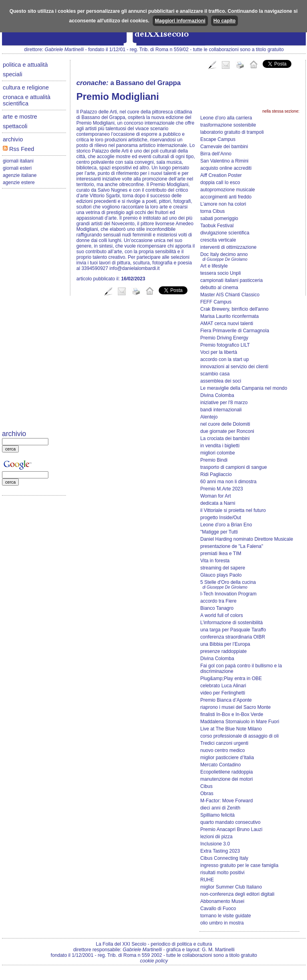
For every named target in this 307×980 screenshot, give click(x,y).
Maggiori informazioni (180, 21)
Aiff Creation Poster (221, 175)
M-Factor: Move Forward (226, 801)
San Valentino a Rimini (224, 161)
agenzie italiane (20, 175)
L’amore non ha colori (223, 204)
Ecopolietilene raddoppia (226, 772)
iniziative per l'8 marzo (224, 403)
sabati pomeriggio (219, 218)
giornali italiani (18, 161)
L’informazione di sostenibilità (231, 623)
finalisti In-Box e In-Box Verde (232, 714)
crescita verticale (218, 240)
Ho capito (224, 21)
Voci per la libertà (219, 352)
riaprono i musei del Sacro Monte (235, 707)
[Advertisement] (34, 310)
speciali (13, 74)
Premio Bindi (214, 460)
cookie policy (154, 961)
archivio (13, 139)
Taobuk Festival (217, 226)
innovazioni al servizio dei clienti (234, 367)
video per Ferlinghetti (223, 693)
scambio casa (215, 374)
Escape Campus (218, 139)
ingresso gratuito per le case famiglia (239, 865)
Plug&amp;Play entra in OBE (231, 678)
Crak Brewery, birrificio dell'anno (234, 309)
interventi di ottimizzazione (228, 247)
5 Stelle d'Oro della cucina (228, 582)
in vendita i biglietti (220, 446)
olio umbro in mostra (222, 923)
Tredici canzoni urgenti (224, 743)
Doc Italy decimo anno (224, 254)
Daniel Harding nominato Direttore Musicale (247, 539)
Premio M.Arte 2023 (222, 489)
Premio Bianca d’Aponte (226, 700)
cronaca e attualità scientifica (27, 100)
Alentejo (209, 417)
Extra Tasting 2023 (220, 851)
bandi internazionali (221, 410)
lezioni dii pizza (216, 837)
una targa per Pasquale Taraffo (233, 630)
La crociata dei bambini (225, 438)
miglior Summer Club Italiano (231, 887)
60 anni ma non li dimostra (228, 482)
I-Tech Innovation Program (228, 594)
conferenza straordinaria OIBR (233, 637)
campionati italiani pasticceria (231, 280)
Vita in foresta (215, 561)
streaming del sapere (223, 568)
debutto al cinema (219, 288)
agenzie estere (19, 183)
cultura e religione (26, 87)
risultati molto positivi (222, 873)
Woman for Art (215, 496)
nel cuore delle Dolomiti (225, 424)
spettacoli (15, 126)
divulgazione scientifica (225, 233)
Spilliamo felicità (217, 815)
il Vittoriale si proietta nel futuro (233, 510)
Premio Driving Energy (224, 338)
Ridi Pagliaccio (216, 474)
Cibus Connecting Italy (224, 858)
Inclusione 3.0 (215, 844)
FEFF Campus (216, 302)
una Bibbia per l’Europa (225, 644)
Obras (207, 794)
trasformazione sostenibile (228, 125)
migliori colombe (218, 453)
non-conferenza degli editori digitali (237, 894)
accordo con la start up (224, 359)
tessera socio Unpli (220, 273)
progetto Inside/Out (221, 518)
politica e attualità (25, 65)
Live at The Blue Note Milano (231, 729)
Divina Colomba (217, 395)
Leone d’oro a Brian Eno (226, 525)
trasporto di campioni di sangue (234, 467)
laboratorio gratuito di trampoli (232, 132)
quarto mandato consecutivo (230, 822)
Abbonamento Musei (222, 901)
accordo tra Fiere (218, 601)
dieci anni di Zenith (220, 808)
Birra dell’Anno (216, 154)
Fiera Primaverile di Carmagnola (235, 331)
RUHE (207, 880)
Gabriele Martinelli (64, 50)
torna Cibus (212, 211)
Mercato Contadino (220, 765)
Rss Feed (18, 149)
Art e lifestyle (214, 266)
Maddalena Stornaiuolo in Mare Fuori (240, 722)
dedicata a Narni (218, 503)
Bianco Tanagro (217, 608)
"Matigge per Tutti (219, 532)
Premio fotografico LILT (225, 345)
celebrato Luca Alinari (223, 686)
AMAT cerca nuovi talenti (227, 323)
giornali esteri (17, 168)
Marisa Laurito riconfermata (229, 316)
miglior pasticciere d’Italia (227, 758)
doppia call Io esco (220, 183)
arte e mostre (20, 117)
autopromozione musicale (228, 190)
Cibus (206, 786)
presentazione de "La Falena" (232, 546)
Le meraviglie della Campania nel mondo (244, 388)
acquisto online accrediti (226, 168)
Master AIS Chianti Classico (230, 295)
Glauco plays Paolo (221, 575)
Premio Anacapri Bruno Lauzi (231, 829)
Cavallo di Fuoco (218, 909)
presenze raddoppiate (223, 651)
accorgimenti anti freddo (226, 197)
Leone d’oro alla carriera (226, 118)
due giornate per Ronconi (227, 431)
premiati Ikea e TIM (221, 553)
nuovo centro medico (222, 750)
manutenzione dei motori (226, 779)
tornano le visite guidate (226, 916)
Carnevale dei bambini (224, 147)
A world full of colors (222, 615)
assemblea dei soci (221, 381)
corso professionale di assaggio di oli (239, 736)
